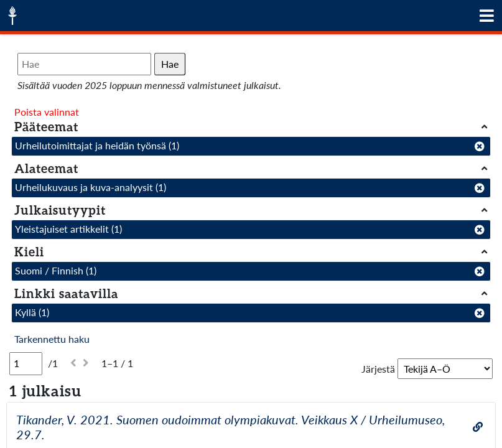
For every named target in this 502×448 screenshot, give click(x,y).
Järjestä (378, 369)
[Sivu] (26, 363)
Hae (170, 64)
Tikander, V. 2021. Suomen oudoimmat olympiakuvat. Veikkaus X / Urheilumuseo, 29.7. (230, 427)
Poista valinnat (47, 112)
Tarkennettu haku (52, 339)
